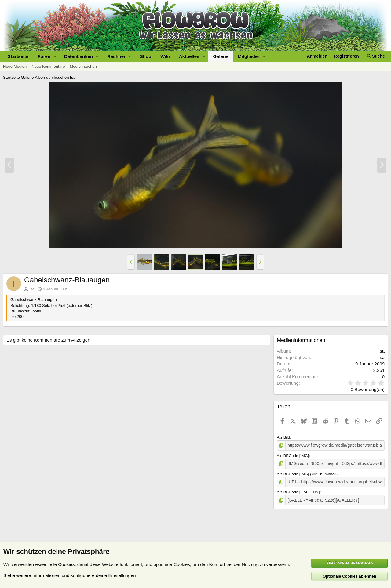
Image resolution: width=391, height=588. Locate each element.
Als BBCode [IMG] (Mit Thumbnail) (307, 473)
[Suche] (376, 56)
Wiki (165, 56)
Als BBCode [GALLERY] (298, 491)
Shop (146, 56)
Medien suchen (83, 66)
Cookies (66, 564)
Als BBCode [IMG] (293, 455)
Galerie (221, 56)
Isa (32, 289)
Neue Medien (15, 66)
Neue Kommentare (48, 66)
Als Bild (283, 437)
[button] (55, 56)
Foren (44, 56)
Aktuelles (189, 56)
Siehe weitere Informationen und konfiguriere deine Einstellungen (70, 575)
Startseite (18, 56)
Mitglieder (248, 56)
